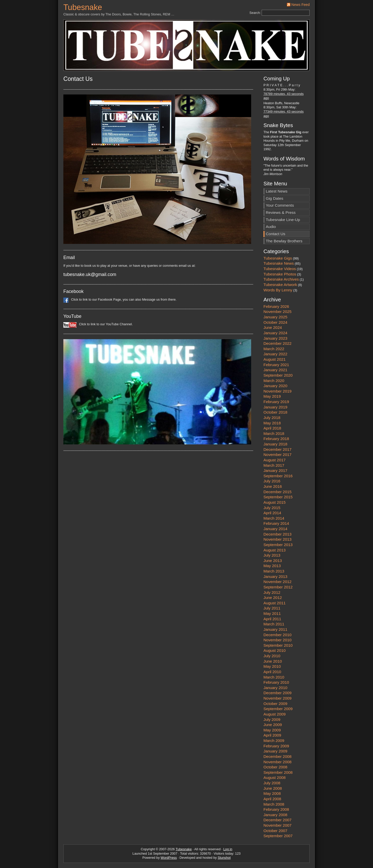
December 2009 (277, 693)
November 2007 (277, 825)
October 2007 (275, 831)
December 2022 (277, 343)
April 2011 (272, 619)
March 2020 (274, 381)
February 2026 (276, 306)
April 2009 (272, 735)
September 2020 (278, 375)
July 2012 (272, 592)
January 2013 (275, 576)
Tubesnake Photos (280, 274)
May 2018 (272, 423)
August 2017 (274, 460)
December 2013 (277, 534)
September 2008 (278, 772)
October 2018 (275, 412)
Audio (271, 227)
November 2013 (277, 539)
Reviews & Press (281, 212)
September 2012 (278, 587)
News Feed (301, 5)
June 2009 (273, 725)
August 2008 (274, 778)
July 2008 (272, 783)
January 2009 (275, 751)
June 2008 (273, 788)
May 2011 (272, 613)
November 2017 (277, 455)
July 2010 (272, 656)
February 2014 (276, 523)
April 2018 (272, 428)
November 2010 (277, 640)
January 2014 (275, 529)
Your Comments (280, 205)
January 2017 (275, 470)
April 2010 (272, 672)
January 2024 (275, 333)
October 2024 (275, 322)
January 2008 (275, 815)
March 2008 (274, 804)
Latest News (277, 191)
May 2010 (272, 666)
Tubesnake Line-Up (283, 220)
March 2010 (274, 677)
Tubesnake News (279, 263)
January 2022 (275, 354)
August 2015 (274, 502)
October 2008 (275, 767)
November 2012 (277, 582)
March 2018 (274, 433)
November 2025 (277, 312)
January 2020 (275, 386)
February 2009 (276, 746)
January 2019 (275, 407)
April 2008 (272, 799)
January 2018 (275, 444)
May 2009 (272, 730)
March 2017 (274, 465)
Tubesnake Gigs (278, 258)
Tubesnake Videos (280, 269)
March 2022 (274, 349)
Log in (228, 849)
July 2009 (272, 719)
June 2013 (273, 561)
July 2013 (272, 555)
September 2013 (278, 545)
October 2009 (275, 704)
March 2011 (274, 624)
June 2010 (273, 661)
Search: (255, 13)
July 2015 (272, 508)
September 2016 (278, 476)
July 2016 (272, 481)
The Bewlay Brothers (284, 241)
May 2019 (272, 396)
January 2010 (275, 688)
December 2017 (277, 449)
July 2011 (272, 608)
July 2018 (272, 418)
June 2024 (273, 327)
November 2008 (277, 762)
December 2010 (277, 635)
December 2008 (277, 756)
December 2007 (277, 820)
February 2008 (276, 809)
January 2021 (275, 370)
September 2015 (278, 497)
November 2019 (277, 391)
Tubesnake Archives (281, 279)
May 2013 (272, 566)
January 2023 (275, 338)
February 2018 (276, 439)
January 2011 (275, 629)
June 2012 (273, 598)
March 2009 (274, 741)
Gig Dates (274, 198)
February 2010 (276, 682)
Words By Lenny (278, 290)
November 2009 (277, 698)
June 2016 (273, 486)
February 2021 (276, 365)
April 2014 (272, 513)
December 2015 (277, 492)
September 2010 (278, 645)
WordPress (169, 858)
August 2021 (274, 359)
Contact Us (276, 234)
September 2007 (278, 836)
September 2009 (278, 709)
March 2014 (274, 518)
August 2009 (274, 714)
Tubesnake (83, 7)
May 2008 (272, 793)
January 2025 (275, 317)
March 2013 (274, 571)
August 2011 (274, 603)
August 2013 (274, 550)
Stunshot (224, 858)
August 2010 (274, 650)
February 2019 (276, 402)
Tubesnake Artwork (280, 285)
